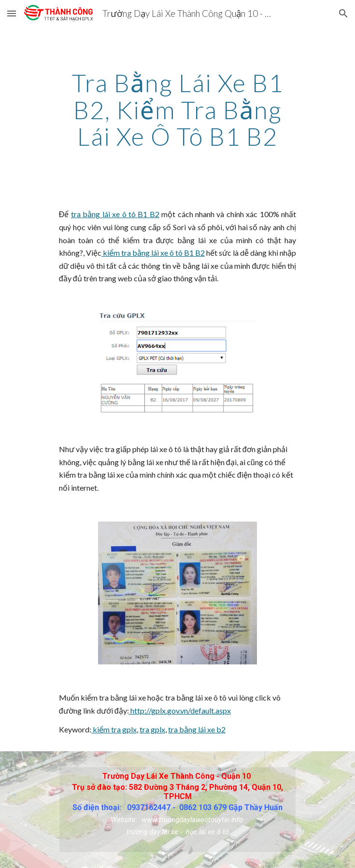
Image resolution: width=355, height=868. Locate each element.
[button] (12, 13)
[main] (177, 110)
